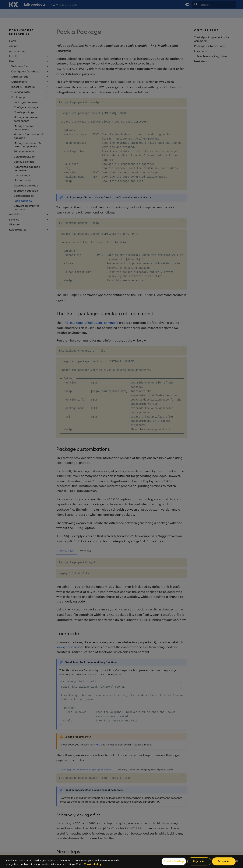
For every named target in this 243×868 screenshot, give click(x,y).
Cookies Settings (174, 861)
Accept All (224, 861)
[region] (121, 861)
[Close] (237, 861)
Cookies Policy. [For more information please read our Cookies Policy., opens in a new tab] (93, 864)
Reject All (199, 861)
